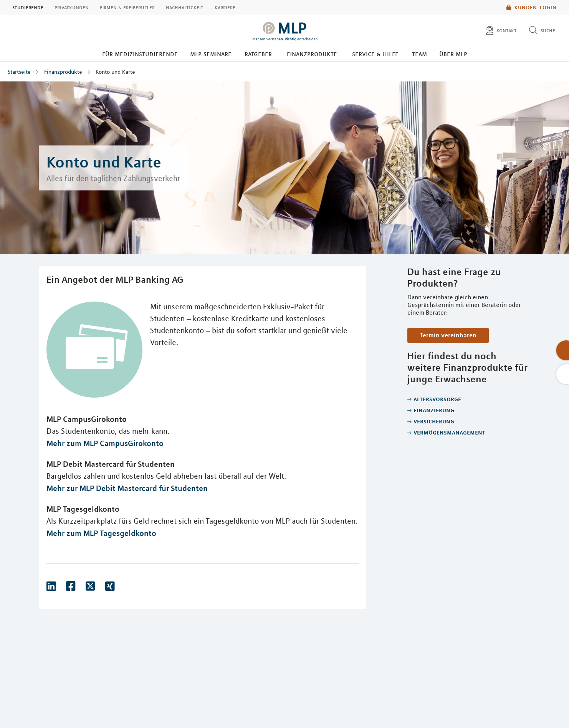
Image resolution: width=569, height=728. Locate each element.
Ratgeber (258, 54)
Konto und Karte (115, 72)
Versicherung (434, 421)
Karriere (225, 7)
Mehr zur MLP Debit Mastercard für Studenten (127, 488)
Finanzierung (434, 410)
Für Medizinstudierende (140, 54)
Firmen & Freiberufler (127, 7)
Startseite (19, 72)
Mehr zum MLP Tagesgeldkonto (101, 533)
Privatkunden (72, 7)
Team (419, 54)
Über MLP (453, 54)
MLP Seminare (211, 54)
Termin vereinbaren (448, 335)
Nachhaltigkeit (185, 7)
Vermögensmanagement (449, 432)
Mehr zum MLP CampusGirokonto (105, 443)
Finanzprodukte (312, 54)
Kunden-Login (532, 7)
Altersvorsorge (437, 399)
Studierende (28, 7)
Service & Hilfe (375, 54)
